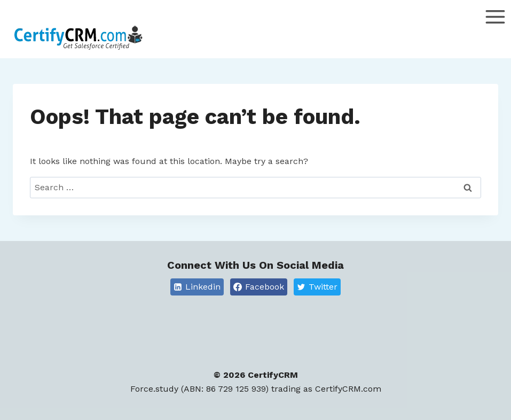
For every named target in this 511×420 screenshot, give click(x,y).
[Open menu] (495, 32)
